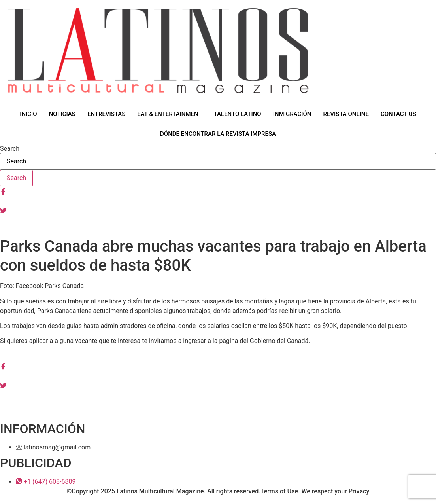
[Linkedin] (218, 394)
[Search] (16, 178)
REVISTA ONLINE (346, 114)
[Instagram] (218, 201)
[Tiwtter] (218, 210)
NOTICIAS (62, 114)
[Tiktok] (218, 229)
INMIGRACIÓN (292, 114)
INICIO (28, 114)
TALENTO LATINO (238, 114)
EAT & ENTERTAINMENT (169, 114)
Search (10, 149)
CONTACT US (398, 114)
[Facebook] (218, 191)
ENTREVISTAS (106, 114)
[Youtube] (218, 220)
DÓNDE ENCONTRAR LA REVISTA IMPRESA (218, 134)
